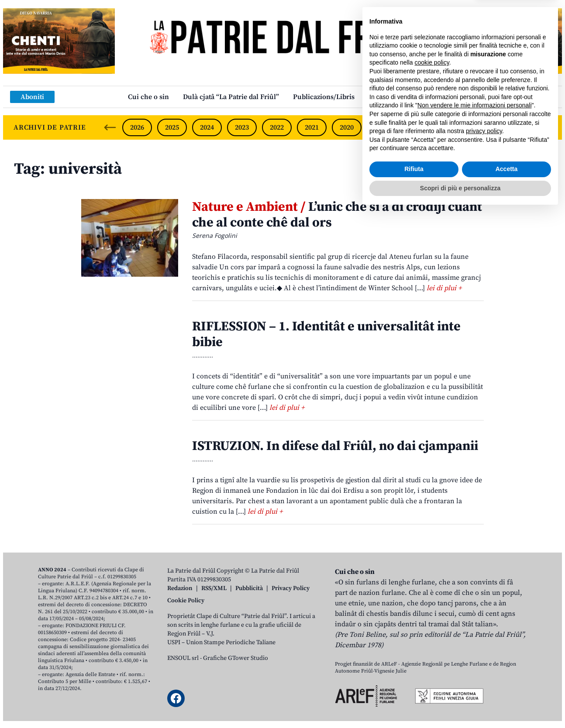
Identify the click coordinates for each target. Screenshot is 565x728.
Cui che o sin (148, 97)
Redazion (180, 588)
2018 (417, 127)
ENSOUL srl (183, 658)
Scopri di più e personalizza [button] (460, 704)
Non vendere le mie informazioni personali (474, 622)
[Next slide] (548, 127)
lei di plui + (444, 288)
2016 (486, 127)
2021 (312, 127)
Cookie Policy (186, 601)
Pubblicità (249, 588)
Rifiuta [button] (414, 685)
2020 (347, 127)
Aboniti (32, 97)
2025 (172, 127)
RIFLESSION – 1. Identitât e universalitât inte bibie (326, 334)
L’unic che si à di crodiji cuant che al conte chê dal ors (337, 215)
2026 (137, 127)
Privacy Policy (291, 588)
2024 (207, 127)
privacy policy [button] (484, 647)
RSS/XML (214, 588)
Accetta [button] (507, 685)
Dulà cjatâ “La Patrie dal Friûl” (231, 97)
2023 (242, 127)
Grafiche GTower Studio (236, 658)
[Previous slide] (110, 127)
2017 (451, 127)
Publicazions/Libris (324, 97)
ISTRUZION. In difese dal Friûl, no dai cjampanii (335, 446)
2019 (382, 127)
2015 (521, 127)
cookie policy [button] (432, 579)
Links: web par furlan (403, 97)
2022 (277, 127)
